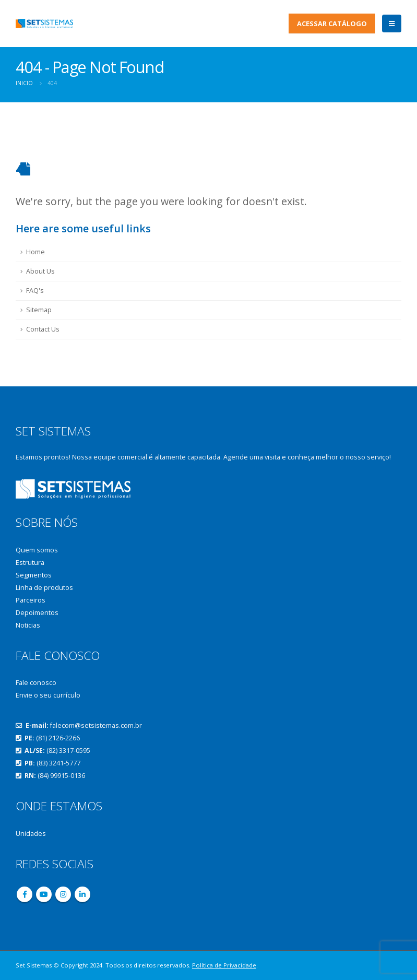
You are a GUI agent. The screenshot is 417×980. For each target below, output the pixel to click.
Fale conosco (36, 683)
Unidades (31, 834)
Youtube (44, 894)
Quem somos (37, 550)
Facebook (25, 894)
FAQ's (35, 291)
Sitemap (39, 310)
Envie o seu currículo (48, 695)
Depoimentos (37, 613)
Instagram (63, 894)
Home (35, 252)
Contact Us (43, 329)
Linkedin (82, 894)
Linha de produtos (44, 588)
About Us (40, 271)
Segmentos (34, 575)
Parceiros (31, 600)
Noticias (28, 625)
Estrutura (30, 563)
